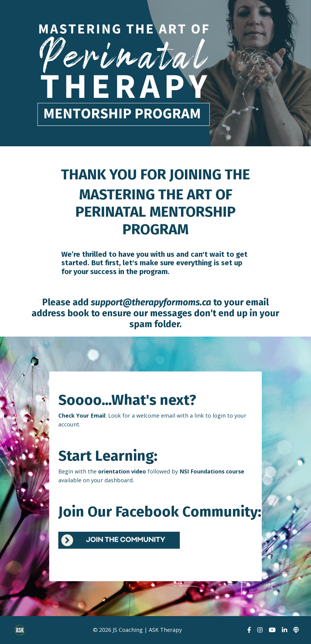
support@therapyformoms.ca (151, 302)
